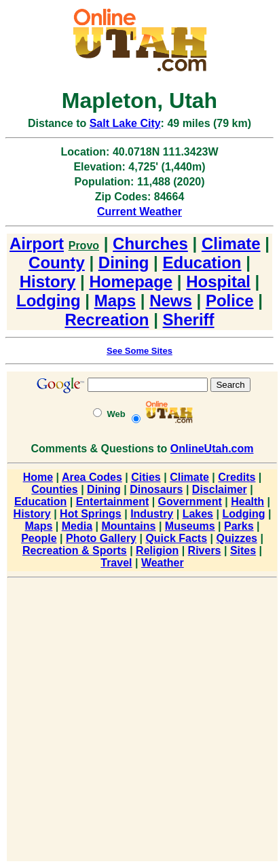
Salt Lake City (125, 123)
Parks (239, 526)
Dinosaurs (156, 489)
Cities (146, 477)
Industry (152, 514)
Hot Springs (91, 514)
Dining (124, 263)
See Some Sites (139, 351)
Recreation (107, 320)
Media (77, 526)
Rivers (205, 550)
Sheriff (189, 320)
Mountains (128, 526)
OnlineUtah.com (212, 449)
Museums (190, 526)
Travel (116, 563)
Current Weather (139, 212)
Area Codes (92, 477)
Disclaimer (220, 489)
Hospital (218, 282)
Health (247, 502)
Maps (115, 301)
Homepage (131, 282)
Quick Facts (176, 538)
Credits (237, 477)
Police (230, 301)
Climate (231, 243)
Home (38, 477)
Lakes (198, 514)
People (39, 538)
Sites (243, 550)
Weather (163, 563)
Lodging (49, 301)
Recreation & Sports (75, 550)
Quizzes (236, 538)
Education (202, 263)
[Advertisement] (138, 722)
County (57, 263)
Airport (37, 243)
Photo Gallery (101, 538)
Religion (157, 550)
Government (190, 502)
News (171, 301)
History (48, 282)
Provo (84, 246)
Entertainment (113, 502)
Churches (150, 243)
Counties (54, 489)
